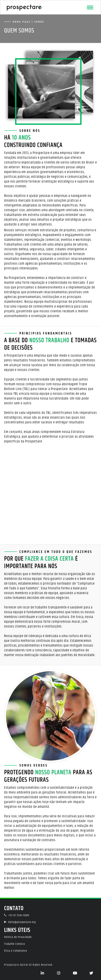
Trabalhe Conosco (15, 944)
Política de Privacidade (18, 937)
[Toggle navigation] (90, 8)
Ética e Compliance (16, 951)
